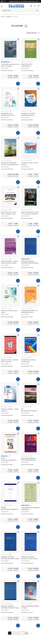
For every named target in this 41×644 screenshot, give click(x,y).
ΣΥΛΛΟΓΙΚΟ (5, 68)
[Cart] (38, 6)
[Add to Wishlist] (18, 39)
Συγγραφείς (8, 17)
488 (26, 633)
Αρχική (3, 17)
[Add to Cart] (18, 84)
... (22, 633)
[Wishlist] (31, 6)
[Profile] (35, 6)
